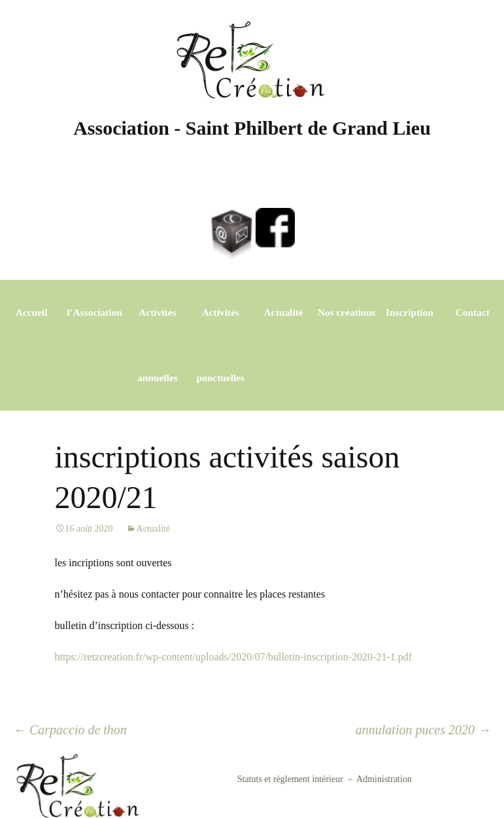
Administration (384, 779)
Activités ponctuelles (221, 345)
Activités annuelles (158, 345)
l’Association (94, 312)
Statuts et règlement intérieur (290, 779)
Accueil (32, 312)
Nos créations (347, 312)
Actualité (284, 312)
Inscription (410, 312)
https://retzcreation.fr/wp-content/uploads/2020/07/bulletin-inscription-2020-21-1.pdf (234, 657)
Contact (473, 312)
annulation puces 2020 (423, 730)
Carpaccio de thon (70, 730)
